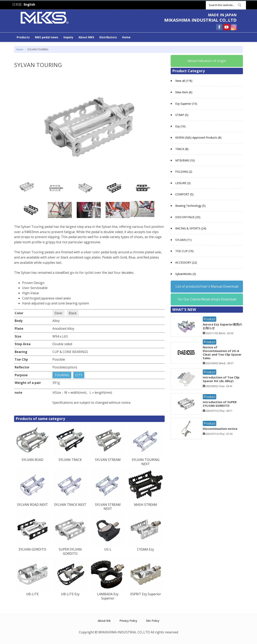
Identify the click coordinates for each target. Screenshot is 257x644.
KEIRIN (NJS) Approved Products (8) (198, 137)
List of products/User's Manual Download (207, 286)
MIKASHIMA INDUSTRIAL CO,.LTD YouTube (226, 27)
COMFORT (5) (184, 194)
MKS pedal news (47, 37)
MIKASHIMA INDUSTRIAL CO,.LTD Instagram (234, 27)
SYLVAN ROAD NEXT (33, 505)
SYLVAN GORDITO (32, 549)
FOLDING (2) (184, 172)
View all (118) (184, 81)
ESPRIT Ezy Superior (146, 594)
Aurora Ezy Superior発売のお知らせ (222, 326)
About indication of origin (207, 61)
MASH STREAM (146, 505)
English (29, 4)
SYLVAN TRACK (70, 460)
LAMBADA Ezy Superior (108, 596)
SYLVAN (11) (183, 240)
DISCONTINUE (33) (188, 217)
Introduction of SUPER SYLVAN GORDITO (220, 404)
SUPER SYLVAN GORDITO (70, 551)
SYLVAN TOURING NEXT (146, 462)
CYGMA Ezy (146, 549)
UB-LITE (32, 594)
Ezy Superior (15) (186, 104)
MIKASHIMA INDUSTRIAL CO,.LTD (200, 20)
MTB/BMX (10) (185, 160)
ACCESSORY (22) (186, 262)
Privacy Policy (128, 621)
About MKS (86, 37)
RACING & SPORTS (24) (191, 228)
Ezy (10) (180, 126)
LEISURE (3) (183, 183)
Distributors (108, 37)
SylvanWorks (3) (186, 274)
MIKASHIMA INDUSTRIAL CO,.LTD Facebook (219, 27)
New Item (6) (184, 92)
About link (104, 621)
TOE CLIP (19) (184, 251)
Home (126, 37)
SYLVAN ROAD (33, 460)
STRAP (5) (182, 115)
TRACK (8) (182, 149)
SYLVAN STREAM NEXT (108, 507)
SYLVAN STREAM (108, 460)
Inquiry (68, 37)
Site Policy (153, 621)
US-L (108, 549)
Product (210, 319)
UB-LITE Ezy (70, 594)
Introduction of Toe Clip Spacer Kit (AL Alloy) (221, 379)
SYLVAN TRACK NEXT (70, 505)
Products (23, 37)
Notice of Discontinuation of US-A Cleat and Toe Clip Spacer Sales (222, 353)
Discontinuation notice (220, 429)
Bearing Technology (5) (190, 206)
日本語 (17, 4)
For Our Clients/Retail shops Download (207, 299)
